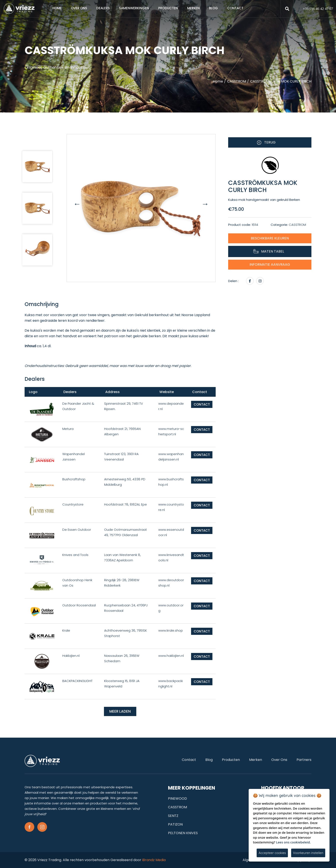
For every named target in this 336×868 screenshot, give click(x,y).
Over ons (79, 8)
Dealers (103, 8)
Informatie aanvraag (270, 265)
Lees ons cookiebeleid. (293, 842)
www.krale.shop (171, 630)
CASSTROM (237, 81)
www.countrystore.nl (171, 507)
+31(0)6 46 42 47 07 (318, 9)
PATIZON (175, 824)
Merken (193, 8)
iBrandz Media (154, 860)
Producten (168, 8)
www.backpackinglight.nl (171, 684)
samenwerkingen (134, 8)
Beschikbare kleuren (270, 238)
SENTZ (173, 816)
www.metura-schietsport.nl (171, 431)
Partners (304, 760)
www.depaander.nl (171, 406)
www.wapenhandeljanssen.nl (171, 457)
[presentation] (77, 204)
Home (57, 8)
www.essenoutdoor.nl (171, 532)
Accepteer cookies (272, 853)
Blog (213, 8)
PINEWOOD (177, 799)
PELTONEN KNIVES (183, 833)
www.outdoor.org (171, 608)
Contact (235, 8)
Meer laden (120, 711)
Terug (270, 142)
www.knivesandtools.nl (171, 557)
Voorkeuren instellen (308, 853)
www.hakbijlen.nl (171, 656)
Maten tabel (273, 251)
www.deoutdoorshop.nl (171, 583)
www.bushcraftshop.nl (171, 482)
